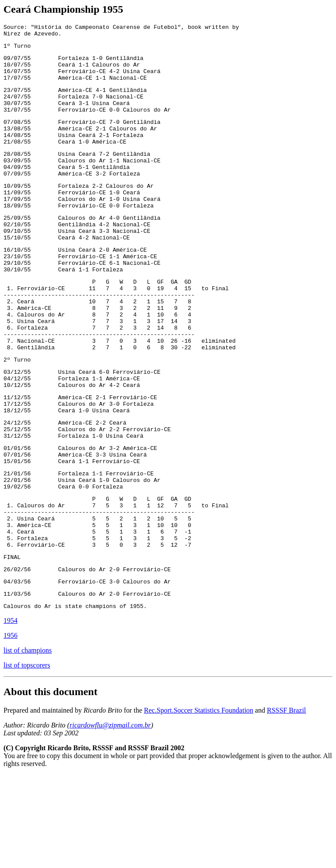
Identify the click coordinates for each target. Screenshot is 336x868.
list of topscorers (27, 758)
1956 (10, 729)
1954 (10, 714)
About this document (51, 785)
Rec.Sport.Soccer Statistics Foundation (199, 803)
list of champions (28, 743)
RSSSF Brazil (286, 803)
